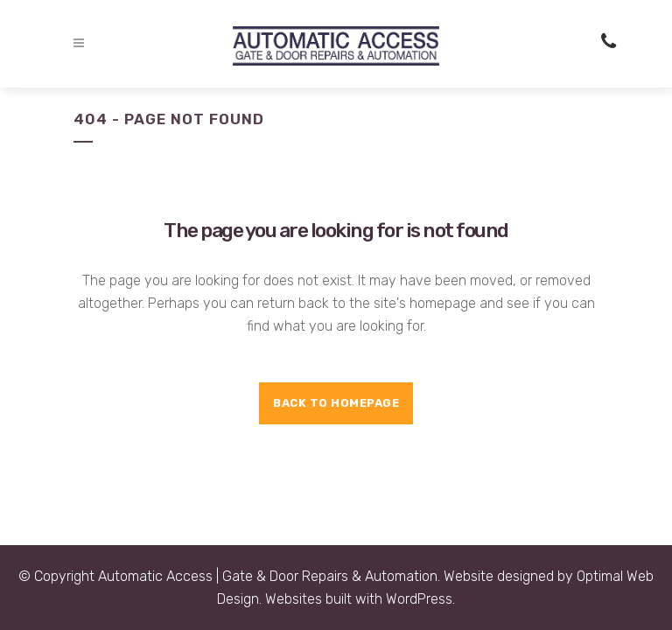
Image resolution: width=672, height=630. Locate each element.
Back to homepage (336, 403)
